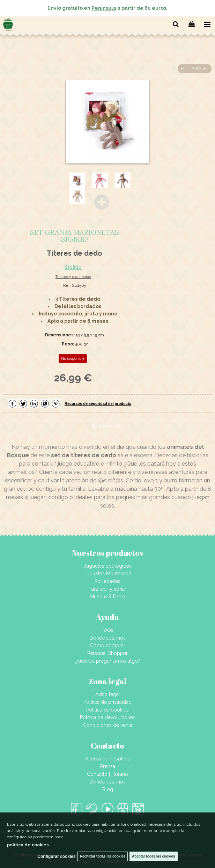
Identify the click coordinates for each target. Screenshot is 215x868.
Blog (108, 789)
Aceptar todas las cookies (153, 856)
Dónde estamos (108, 638)
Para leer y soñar (107, 589)
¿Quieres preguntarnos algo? (108, 661)
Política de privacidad (107, 702)
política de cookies (28, 845)
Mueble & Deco (107, 597)
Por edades (107, 581)
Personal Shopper (107, 653)
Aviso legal (108, 694)
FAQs (107, 630)
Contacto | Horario (107, 774)
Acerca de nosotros (107, 759)
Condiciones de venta (108, 725)
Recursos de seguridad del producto (98, 403)
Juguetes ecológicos (108, 566)
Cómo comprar (108, 645)
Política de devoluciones (108, 717)
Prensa (108, 766)
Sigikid (73, 267)
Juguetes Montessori (108, 574)
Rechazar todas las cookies (103, 856)
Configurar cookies (56, 856)
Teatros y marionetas (73, 277)
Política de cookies (107, 710)
